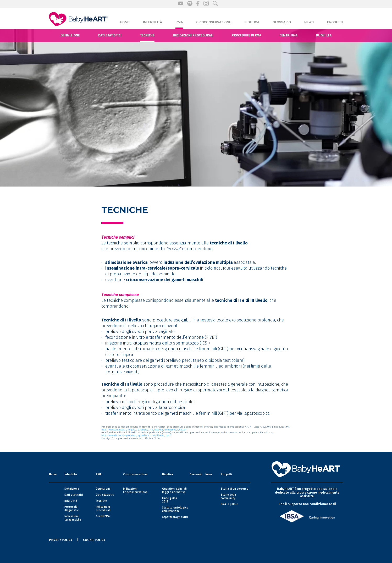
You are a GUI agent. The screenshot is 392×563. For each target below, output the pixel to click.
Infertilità (153, 22)
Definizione (70, 35)
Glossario (282, 22)
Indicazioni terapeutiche (73, 518)
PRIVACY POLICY (61, 540)
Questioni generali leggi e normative (174, 491)
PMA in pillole (229, 504)
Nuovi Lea (324, 35)
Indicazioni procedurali (193, 35)
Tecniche (147, 35)
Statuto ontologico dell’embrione (175, 509)
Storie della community (228, 497)
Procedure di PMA (246, 35)
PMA (179, 22)
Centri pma (288, 35)
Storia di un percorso (235, 489)
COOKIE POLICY (94, 540)
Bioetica (252, 22)
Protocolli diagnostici (72, 509)
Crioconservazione (214, 22)
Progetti (335, 22)
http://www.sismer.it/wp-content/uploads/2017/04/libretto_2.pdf (136, 435)
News (309, 22)
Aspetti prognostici (175, 517)
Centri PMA (103, 516)
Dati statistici (110, 35)
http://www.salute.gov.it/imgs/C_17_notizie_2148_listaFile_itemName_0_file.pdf (144, 430)
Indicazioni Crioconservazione (135, 491)
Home (125, 22)
